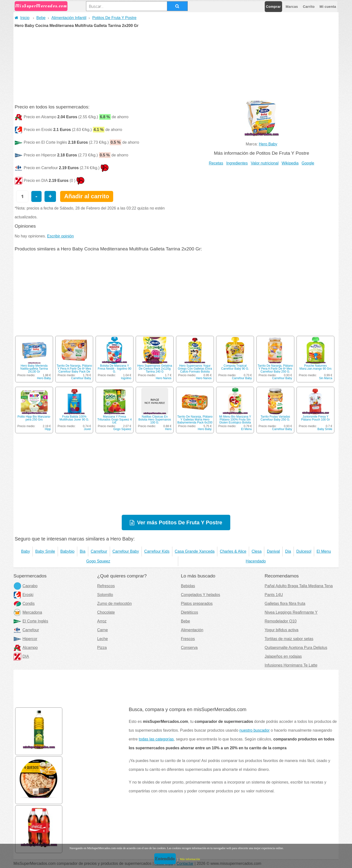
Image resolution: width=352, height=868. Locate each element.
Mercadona (28, 612)
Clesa (257, 551)
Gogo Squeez (122, 429)
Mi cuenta (328, 7)
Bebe (41, 18)
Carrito (309, 7)
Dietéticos (189, 612)
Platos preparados (197, 604)
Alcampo (26, 648)
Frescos (188, 639)
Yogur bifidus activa (282, 630)
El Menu (246, 429)
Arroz (102, 621)
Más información (190, 859)
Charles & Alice (233, 551)
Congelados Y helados (200, 595)
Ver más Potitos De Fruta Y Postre (180, 522)
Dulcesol (304, 551)
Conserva (189, 648)
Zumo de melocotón (115, 604)
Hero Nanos (164, 378)
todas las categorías (156, 739)
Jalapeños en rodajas (283, 656)
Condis (24, 604)
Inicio (22, 18)
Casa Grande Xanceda (195, 551)
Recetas (216, 163)
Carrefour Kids (157, 551)
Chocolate (106, 612)
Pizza (102, 648)
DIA (21, 656)
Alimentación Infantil (69, 18)
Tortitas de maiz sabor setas (289, 639)
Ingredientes (237, 163)
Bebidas (188, 586)
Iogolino (126, 378)
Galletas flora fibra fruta (285, 604)
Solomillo (105, 595)
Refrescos (106, 586)
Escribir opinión (60, 236)
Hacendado (256, 561)
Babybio (67, 551)
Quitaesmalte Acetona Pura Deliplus (296, 648)
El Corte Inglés (31, 621)
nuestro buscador (254, 730)
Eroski (23, 595)
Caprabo (25, 586)
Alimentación (192, 630)
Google (308, 163)
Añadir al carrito (87, 196)
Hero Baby (268, 144)
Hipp (48, 429)
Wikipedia (290, 163)
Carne (103, 630)
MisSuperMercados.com (41, 6)
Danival (273, 551)
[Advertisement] (176, 64)
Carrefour (99, 551)
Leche (103, 639)
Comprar (273, 7)
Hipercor (25, 639)
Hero (168, 429)
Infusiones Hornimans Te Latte (291, 665)
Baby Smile (325, 429)
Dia (288, 551)
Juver (87, 429)
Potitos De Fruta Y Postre (114, 18)
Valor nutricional (265, 163)
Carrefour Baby (81, 378)
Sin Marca (326, 378)
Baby (25, 551)
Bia (82, 551)
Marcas (292, 7)
